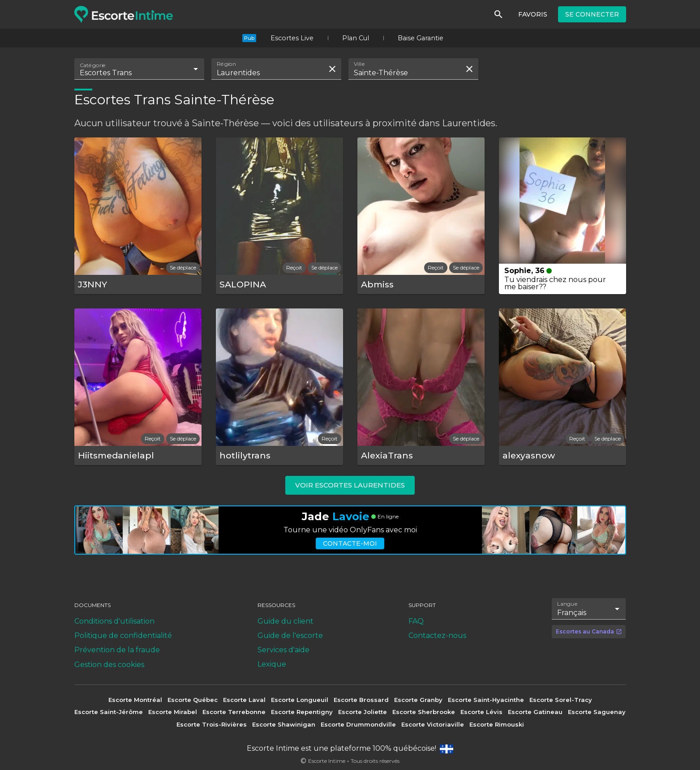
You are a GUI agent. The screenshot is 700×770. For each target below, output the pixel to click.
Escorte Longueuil (300, 700)
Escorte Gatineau (535, 712)
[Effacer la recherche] (332, 69)
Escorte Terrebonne (234, 712)
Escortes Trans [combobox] (106, 73)
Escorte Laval (244, 700)
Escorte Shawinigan (284, 724)
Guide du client (286, 621)
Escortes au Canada (589, 631)
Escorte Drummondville (358, 724)
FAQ (416, 621)
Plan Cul (356, 38)
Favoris (533, 14)
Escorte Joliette (363, 712)
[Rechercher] (498, 14)
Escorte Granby (418, 700)
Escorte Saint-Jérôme (109, 712)
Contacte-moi (350, 543)
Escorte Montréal (135, 700)
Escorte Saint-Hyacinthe (486, 700)
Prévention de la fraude (117, 650)
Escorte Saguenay (597, 712)
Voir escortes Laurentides (350, 485)
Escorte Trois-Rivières (212, 724)
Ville (360, 64)
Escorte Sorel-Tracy (561, 700)
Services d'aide (283, 650)
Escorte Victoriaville (433, 724)
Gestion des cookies (109, 665)
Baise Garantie (421, 38)
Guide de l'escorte (290, 635)
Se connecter (592, 14)
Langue (568, 603)
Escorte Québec (193, 700)
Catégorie (93, 65)
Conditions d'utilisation (114, 621)
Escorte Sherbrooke (424, 712)
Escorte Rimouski (497, 724)
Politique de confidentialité (123, 635)
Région (226, 64)
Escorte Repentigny (302, 712)
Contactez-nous (437, 635)
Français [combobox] (572, 613)
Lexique (272, 664)
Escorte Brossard (361, 700)
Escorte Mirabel (173, 712)
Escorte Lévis (481, 712)
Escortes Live (292, 38)
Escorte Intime (327, 761)
